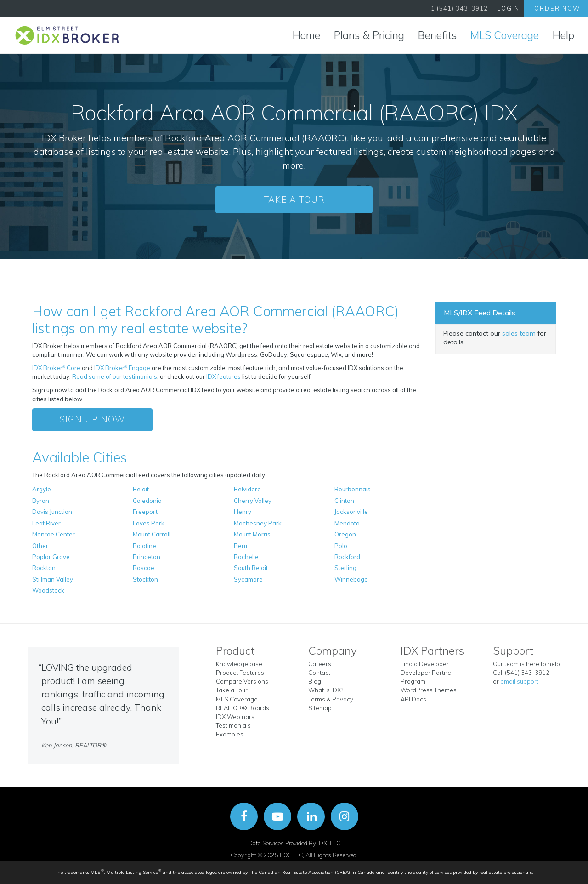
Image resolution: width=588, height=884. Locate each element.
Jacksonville (351, 512)
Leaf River (46, 523)
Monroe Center (54, 534)
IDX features (223, 376)
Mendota (347, 523)
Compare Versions (242, 681)
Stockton (145, 579)
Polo (341, 546)
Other (40, 546)
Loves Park (149, 523)
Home (306, 35)
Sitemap (320, 708)
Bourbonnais (353, 489)
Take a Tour (294, 200)
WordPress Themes (429, 690)
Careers (320, 664)
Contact (319, 673)
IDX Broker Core (57, 368)
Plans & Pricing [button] (369, 35)
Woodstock (48, 590)
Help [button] (563, 35)
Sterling (345, 568)
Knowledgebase (239, 664)
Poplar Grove (51, 557)
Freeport (145, 512)
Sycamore (248, 579)
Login (508, 8)
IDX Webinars (235, 717)
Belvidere (247, 489)
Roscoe (144, 568)
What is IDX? (326, 690)
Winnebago (351, 579)
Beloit (141, 489)
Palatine (144, 546)
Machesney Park (258, 523)
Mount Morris (252, 534)
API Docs (413, 699)
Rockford (347, 557)
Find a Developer (425, 664)
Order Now (557, 8)
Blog (315, 681)
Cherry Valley (253, 501)
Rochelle (246, 557)
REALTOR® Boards (243, 708)
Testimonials (233, 725)
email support (519, 681)
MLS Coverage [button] (505, 35)
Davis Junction (52, 512)
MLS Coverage (237, 699)
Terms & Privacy (331, 699)
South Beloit (251, 568)
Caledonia (147, 501)
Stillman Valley (53, 579)
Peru (240, 546)
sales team (519, 333)
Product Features (240, 673)
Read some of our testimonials (115, 376)
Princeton (147, 557)
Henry (243, 512)
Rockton (44, 568)
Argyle (42, 489)
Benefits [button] (437, 35)
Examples (230, 734)
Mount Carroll (152, 534)
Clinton (344, 501)
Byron (41, 501)
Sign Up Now (92, 419)
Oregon (345, 534)
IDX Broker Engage (123, 368)
